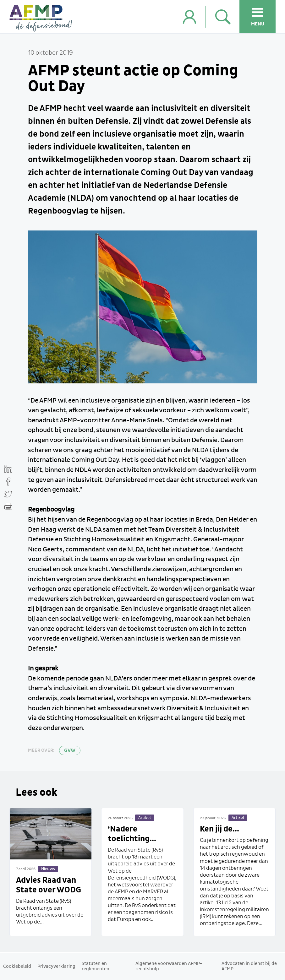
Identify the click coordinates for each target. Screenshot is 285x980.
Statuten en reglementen (96, 966)
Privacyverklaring (56, 966)
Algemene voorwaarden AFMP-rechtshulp (169, 966)
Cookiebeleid (17, 966)
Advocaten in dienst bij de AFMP (249, 966)
